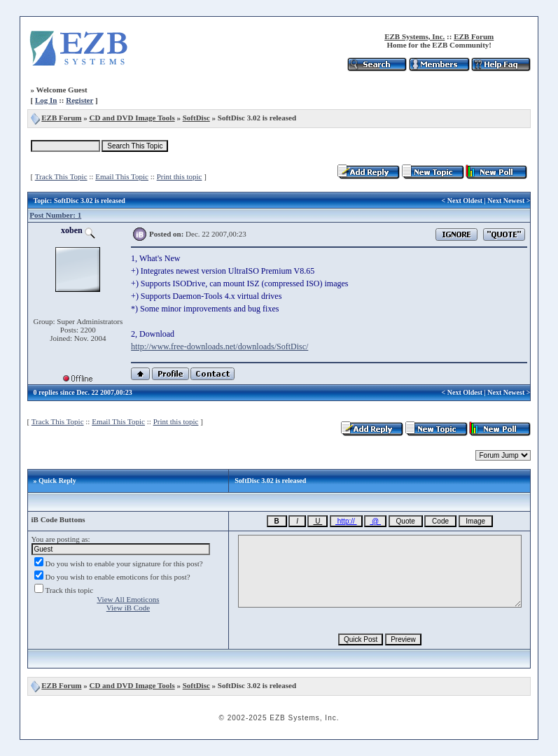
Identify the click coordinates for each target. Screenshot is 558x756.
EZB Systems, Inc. (414, 36)
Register (79, 100)
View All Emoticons (128, 599)
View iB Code (128, 608)
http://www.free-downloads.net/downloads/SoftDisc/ (219, 346)
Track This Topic (61, 176)
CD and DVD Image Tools (132, 118)
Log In (46, 100)
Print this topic (180, 176)
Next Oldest (465, 201)
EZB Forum (474, 36)
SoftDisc (196, 118)
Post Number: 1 (55, 215)
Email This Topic (122, 176)
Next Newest (506, 201)
